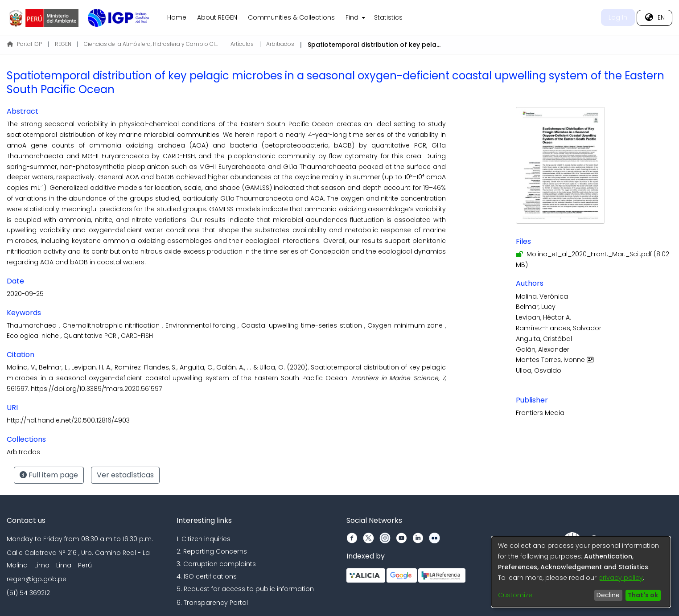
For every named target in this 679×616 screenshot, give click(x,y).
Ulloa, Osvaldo (539, 370)
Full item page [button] (49, 475)
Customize (515, 595)
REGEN (63, 44)
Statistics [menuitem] (388, 17)
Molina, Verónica (542, 296)
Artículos (242, 44)
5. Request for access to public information (245, 589)
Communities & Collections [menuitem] (291, 17)
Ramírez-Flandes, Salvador (559, 328)
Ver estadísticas (125, 475)
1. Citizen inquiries (204, 539)
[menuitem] (354, 18)
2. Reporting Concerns (212, 551)
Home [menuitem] (177, 17)
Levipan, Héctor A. (543, 317)
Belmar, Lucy (536, 307)
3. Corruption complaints (216, 564)
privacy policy (621, 578)
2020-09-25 (25, 294)
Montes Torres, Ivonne (556, 360)
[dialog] (581, 572)
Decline (608, 595)
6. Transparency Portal (212, 603)
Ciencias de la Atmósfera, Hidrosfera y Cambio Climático (151, 44)
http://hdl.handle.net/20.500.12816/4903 (68, 420)
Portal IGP (25, 44)
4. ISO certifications (207, 576)
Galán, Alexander (543, 349)
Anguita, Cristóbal (544, 339)
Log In (618, 17)
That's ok (643, 595)
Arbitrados (280, 44)
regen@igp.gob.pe (37, 579)
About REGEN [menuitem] (217, 17)
